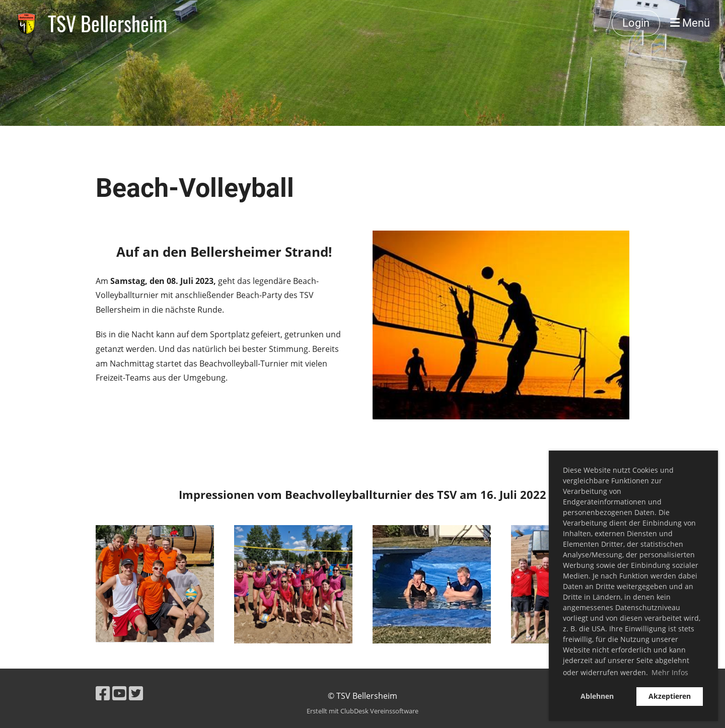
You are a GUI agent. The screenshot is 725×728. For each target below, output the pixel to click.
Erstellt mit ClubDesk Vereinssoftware (362, 711)
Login (636, 23)
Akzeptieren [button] (670, 696)
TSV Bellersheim (107, 23)
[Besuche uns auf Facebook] (103, 693)
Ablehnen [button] (597, 696)
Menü (690, 23)
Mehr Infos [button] (670, 672)
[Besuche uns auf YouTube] (119, 693)
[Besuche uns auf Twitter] (136, 693)
